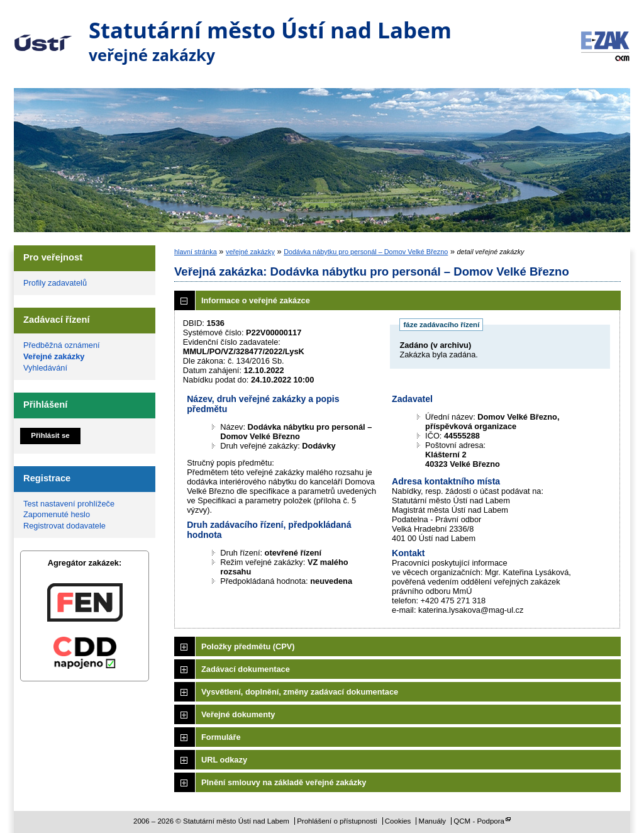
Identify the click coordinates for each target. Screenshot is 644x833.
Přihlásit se (50, 435)
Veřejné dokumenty (238, 714)
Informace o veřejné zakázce (256, 300)
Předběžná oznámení (62, 345)
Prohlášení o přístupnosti (337, 821)
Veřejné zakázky (54, 356)
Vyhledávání (45, 368)
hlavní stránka (196, 252)
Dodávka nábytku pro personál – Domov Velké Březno (366, 252)
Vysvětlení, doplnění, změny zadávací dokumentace (300, 692)
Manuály (433, 821)
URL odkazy (224, 760)
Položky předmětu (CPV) (248, 646)
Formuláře (221, 737)
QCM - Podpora (479, 821)
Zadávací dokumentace (246, 669)
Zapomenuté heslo (57, 514)
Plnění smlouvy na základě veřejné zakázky (284, 782)
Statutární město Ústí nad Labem (43, 34)
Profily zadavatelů (55, 283)
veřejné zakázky (250, 252)
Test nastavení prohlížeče (69, 504)
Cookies (398, 821)
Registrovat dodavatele (64, 526)
